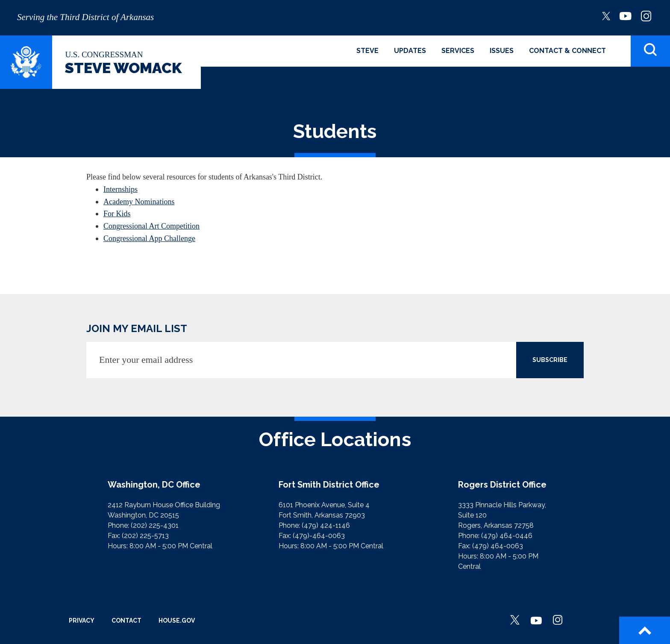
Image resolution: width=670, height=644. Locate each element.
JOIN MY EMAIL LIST (137, 328)
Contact (126, 620)
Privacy (82, 620)
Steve (367, 51)
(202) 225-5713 (145, 536)
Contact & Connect (567, 51)
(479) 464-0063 (498, 546)
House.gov (177, 620)
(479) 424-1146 (326, 525)
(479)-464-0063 (319, 536)
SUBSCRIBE (550, 360)
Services (458, 51)
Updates (410, 51)
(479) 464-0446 (507, 536)
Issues (502, 51)
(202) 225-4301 (155, 525)
